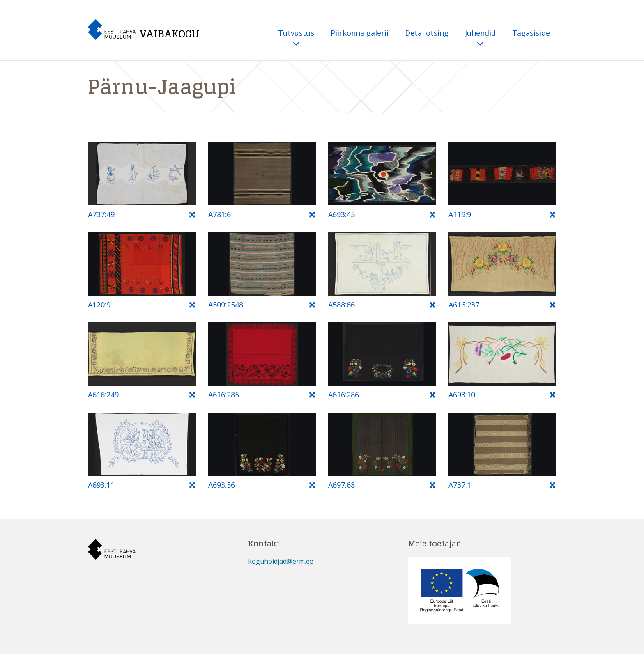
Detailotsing (427, 33)
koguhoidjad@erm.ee (281, 561)
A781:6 (220, 214)
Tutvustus (296, 38)
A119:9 (460, 214)
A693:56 (222, 485)
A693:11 (101, 485)
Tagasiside (531, 33)
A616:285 (224, 395)
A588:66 (342, 305)
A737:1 (460, 485)
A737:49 (101, 214)
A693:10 (462, 395)
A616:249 (103, 395)
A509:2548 (226, 305)
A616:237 (464, 305)
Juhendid (480, 38)
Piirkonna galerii (360, 33)
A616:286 (344, 395)
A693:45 (342, 214)
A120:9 (99, 305)
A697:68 (342, 485)
